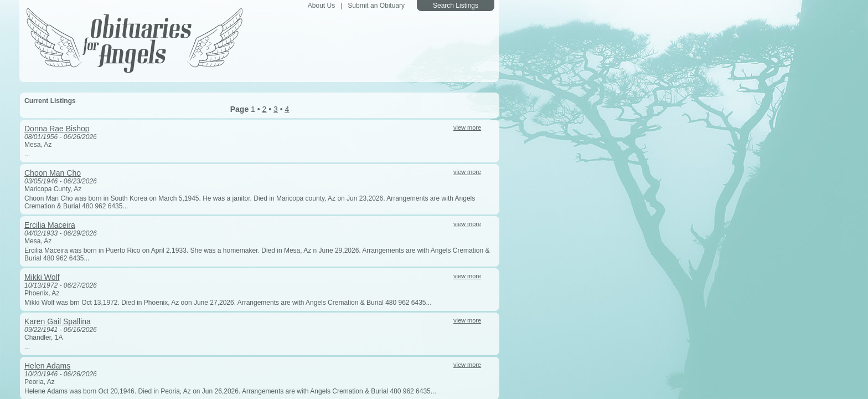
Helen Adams (47, 366)
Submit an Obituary (376, 6)
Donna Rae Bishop (57, 129)
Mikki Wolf (42, 277)
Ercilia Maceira (50, 225)
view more (467, 127)
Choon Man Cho (53, 173)
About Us (321, 6)
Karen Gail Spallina (58, 321)
